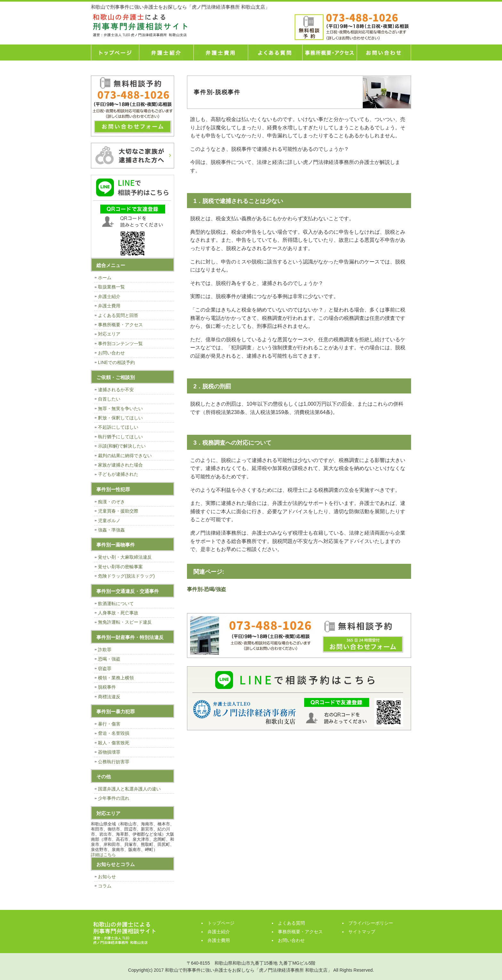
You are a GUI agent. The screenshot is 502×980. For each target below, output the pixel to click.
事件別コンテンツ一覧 (120, 344)
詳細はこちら (103, 855)
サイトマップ (362, 932)
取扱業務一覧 (111, 287)
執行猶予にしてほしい (120, 437)
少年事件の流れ (114, 798)
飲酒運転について (116, 603)
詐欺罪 (105, 650)
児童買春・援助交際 (118, 511)
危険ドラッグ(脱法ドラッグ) (126, 576)
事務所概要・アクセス (329, 53)
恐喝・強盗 (109, 659)
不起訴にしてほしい (118, 427)
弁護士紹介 (166, 53)
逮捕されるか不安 (116, 390)
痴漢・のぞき (111, 502)
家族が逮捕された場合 (120, 465)
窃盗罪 (105, 668)
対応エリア (109, 334)
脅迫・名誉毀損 (114, 733)
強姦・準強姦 (111, 530)
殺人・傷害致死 (114, 743)
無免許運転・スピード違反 (125, 622)
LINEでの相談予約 (116, 362)
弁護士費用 (221, 53)
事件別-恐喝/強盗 (206, 589)
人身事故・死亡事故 (118, 613)
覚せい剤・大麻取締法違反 (125, 557)
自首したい (109, 399)
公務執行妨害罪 (114, 762)
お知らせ (107, 877)
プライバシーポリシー (371, 923)
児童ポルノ (109, 521)
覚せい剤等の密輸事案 (120, 567)
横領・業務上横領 (116, 678)
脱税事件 (107, 687)
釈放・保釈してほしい (120, 418)
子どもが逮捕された (118, 474)
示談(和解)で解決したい (122, 446)
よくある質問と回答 (118, 315)
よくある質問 (275, 53)
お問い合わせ (384, 53)
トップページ (115, 53)
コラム (105, 886)
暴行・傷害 (109, 724)
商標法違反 (109, 697)
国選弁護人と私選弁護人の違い (129, 789)
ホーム (105, 278)
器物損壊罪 (109, 752)
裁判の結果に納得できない (125, 456)
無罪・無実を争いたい (120, 409)
